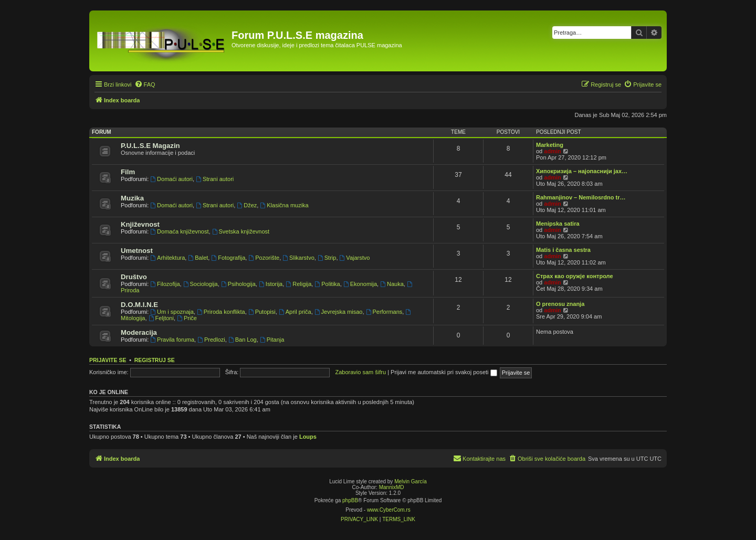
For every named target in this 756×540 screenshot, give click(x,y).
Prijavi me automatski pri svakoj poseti (444, 372)
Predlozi (211, 340)
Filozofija (165, 284)
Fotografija (228, 258)
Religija (298, 284)
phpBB (350, 500)
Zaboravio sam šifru (361, 372)
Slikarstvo (298, 258)
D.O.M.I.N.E (139, 305)
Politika (327, 284)
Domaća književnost (179, 231)
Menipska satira (558, 224)
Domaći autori (171, 179)
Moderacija (139, 332)
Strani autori (215, 179)
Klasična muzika (284, 205)
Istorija (271, 284)
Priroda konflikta (221, 312)
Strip (327, 258)
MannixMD (392, 487)
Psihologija (238, 284)
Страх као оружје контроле (575, 276)
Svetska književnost (241, 231)
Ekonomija (360, 284)
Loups (308, 437)
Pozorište (264, 258)
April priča (295, 312)
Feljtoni (161, 318)
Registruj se (155, 360)
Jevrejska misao (339, 312)
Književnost (140, 224)
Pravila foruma (172, 340)
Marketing (550, 145)
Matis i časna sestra (563, 250)
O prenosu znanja (560, 304)
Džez (247, 205)
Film (128, 172)
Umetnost (137, 251)
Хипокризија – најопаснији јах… (582, 171)
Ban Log (243, 340)
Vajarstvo (355, 258)
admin (552, 151)
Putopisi (262, 312)
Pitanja (272, 340)
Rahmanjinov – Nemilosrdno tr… (581, 197)
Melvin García (411, 481)
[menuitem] (145, 84)
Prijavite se (108, 360)
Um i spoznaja (172, 312)
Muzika (132, 198)
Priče (187, 318)
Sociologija (201, 284)
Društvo (134, 277)
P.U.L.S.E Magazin (150, 146)
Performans (384, 312)
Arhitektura (167, 258)
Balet (198, 258)
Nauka (392, 284)
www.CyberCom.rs (389, 510)
